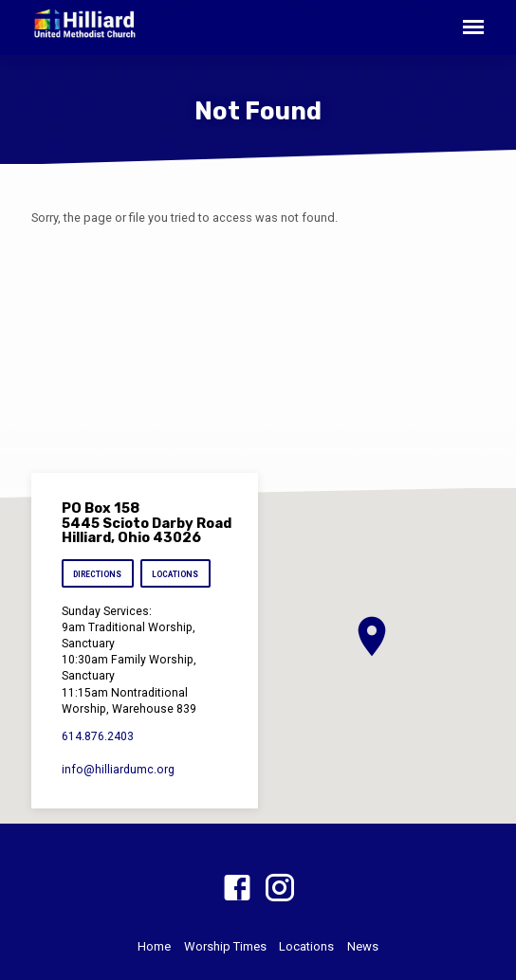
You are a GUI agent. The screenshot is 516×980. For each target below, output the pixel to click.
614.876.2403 (98, 736)
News (363, 946)
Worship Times (225, 946)
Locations (175, 574)
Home (154, 946)
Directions (97, 574)
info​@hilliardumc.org (118, 770)
